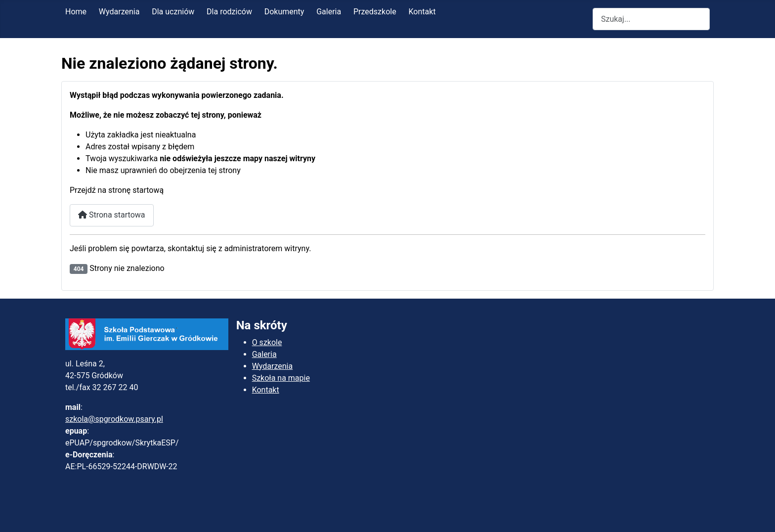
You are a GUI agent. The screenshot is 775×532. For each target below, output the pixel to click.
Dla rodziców (229, 12)
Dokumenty (284, 12)
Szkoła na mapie (281, 378)
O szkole (267, 342)
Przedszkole (375, 12)
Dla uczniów (173, 12)
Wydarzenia (119, 12)
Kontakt (422, 12)
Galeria (329, 12)
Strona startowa (112, 215)
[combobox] (651, 19)
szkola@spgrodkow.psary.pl (114, 419)
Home (76, 12)
